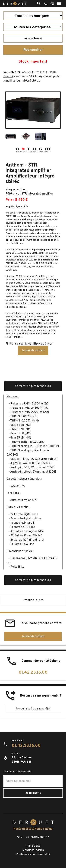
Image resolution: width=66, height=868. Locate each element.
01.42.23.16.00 (33, 673)
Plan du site (33, 846)
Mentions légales (33, 850)
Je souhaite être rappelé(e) (33, 709)
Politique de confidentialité (33, 855)
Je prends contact (33, 351)
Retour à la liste (33, 600)
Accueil (27, 72)
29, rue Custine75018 (22, 760)
